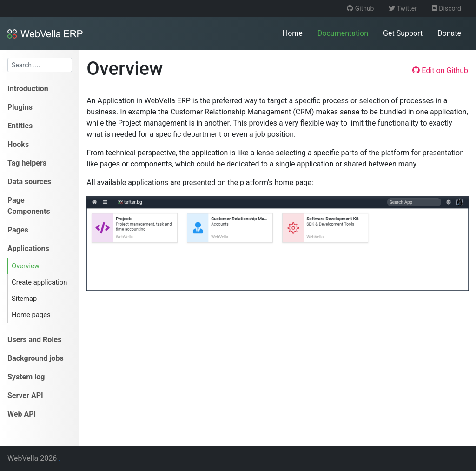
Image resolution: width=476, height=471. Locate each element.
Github (360, 8)
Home (293, 33)
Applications (28, 249)
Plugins (20, 107)
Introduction (28, 89)
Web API (22, 414)
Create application (39, 282)
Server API (25, 395)
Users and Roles (34, 340)
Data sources (29, 182)
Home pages (31, 315)
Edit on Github (440, 70)
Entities (20, 126)
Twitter (403, 8)
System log (26, 377)
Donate (449, 33)
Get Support (403, 33)
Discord (446, 8)
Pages (18, 230)
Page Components (29, 206)
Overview (26, 266)
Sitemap (24, 299)
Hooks (18, 144)
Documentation (343, 33)
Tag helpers (27, 163)
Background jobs (36, 358)
